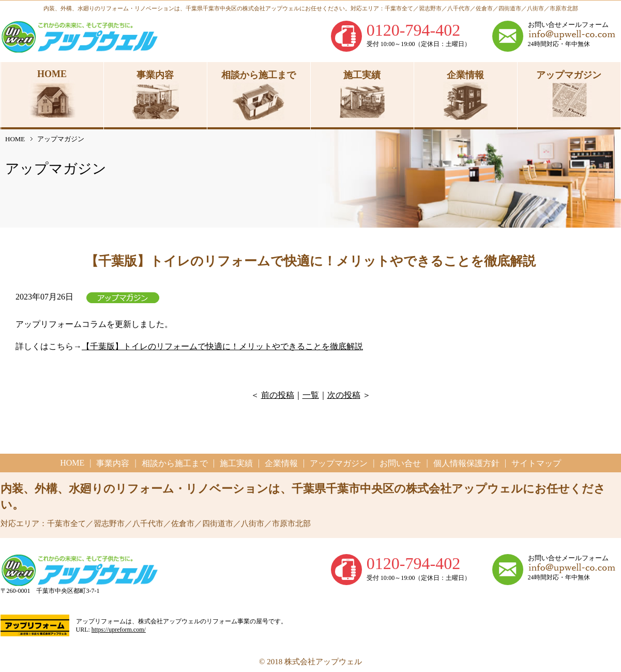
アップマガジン (339, 463)
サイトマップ (536, 463)
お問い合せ (400, 463)
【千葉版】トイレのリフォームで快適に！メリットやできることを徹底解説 (222, 346)
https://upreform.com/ (119, 630)
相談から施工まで (175, 463)
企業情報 (281, 463)
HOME (15, 139)
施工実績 (236, 463)
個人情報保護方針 (466, 463)
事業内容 (113, 463)
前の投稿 (278, 395)
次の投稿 (344, 395)
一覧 (311, 395)
